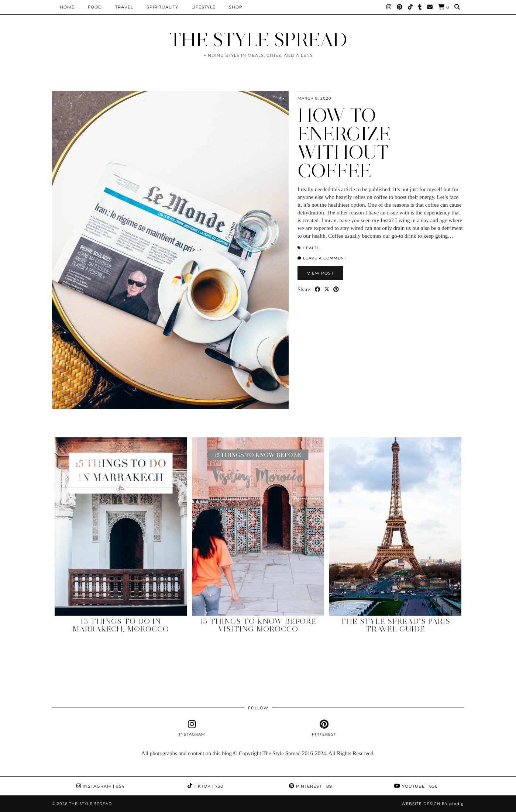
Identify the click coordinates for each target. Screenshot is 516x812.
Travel (124, 7)
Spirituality (162, 7)
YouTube (416, 786)
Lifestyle (204, 7)
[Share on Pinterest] (336, 290)
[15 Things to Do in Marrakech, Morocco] (121, 527)
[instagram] (192, 728)
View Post (320, 273)
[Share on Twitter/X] (327, 290)
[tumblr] (420, 7)
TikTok (205, 786)
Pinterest (311, 786)
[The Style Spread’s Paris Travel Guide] (395, 527)
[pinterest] (324, 728)
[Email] (430, 7)
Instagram (100, 786)
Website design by (433, 804)
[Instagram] (389, 7)
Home (67, 7)
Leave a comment (322, 258)
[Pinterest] (400, 7)
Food (95, 7)
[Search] (457, 7)
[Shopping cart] (444, 7)
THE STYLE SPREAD (258, 40)
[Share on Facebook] (318, 290)
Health (311, 248)
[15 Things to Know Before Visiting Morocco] (258, 527)
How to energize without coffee (344, 143)
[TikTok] (410, 7)
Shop (236, 7)
